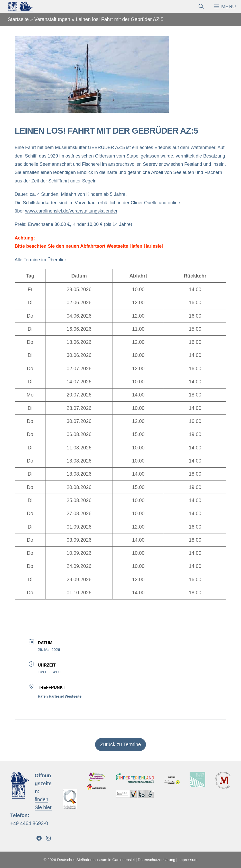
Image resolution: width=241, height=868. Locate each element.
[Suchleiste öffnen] (201, 6)
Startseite (18, 19)
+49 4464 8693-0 (29, 823)
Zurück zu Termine (121, 744)
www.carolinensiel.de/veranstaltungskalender (71, 211)
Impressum (188, 860)
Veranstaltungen (52, 19)
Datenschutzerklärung (156, 860)
